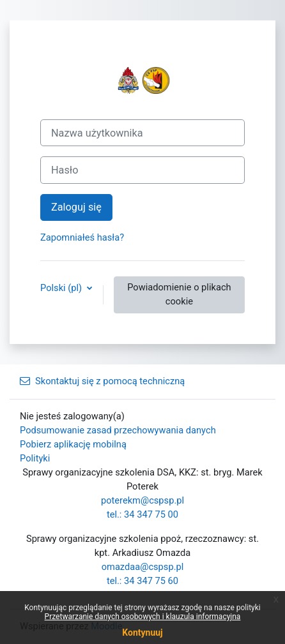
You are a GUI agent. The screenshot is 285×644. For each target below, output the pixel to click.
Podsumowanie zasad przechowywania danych (118, 430)
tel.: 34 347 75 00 (142, 514)
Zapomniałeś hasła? (82, 237)
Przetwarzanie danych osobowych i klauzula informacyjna (143, 617)
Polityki (35, 458)
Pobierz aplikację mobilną (73, 444)
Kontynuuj (142, 633)
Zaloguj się (76, 207)
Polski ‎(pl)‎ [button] (62, 288)
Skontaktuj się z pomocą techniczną (102, 381)
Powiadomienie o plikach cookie (179, 294)
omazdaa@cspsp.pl (143, 567)
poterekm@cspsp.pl (142, 500)
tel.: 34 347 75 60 (142, 581)
